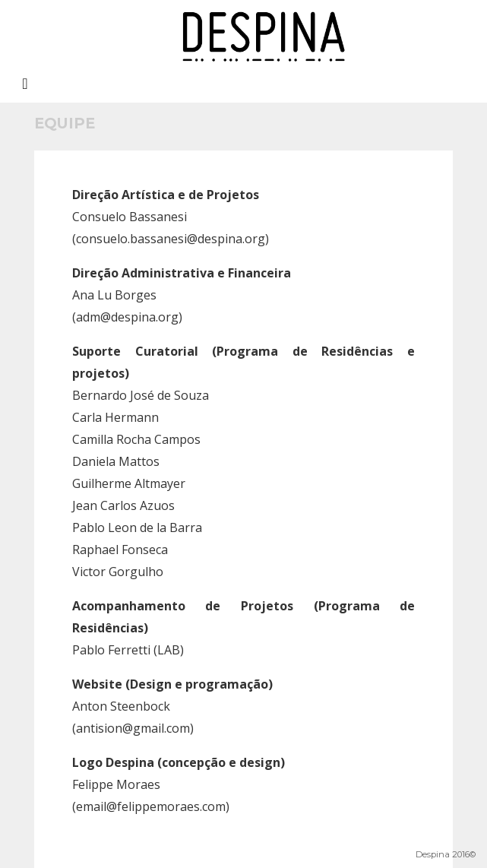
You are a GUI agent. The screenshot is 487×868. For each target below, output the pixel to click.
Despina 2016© (446, 854)
